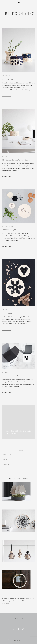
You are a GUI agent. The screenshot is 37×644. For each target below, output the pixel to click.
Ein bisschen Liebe (10, 313)
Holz (6, 76)
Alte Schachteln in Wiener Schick (16, 160)
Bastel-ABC (7, 455)
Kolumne (6, 462)
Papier (7, 372)
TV (9, 76)
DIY (3, 76)
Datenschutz (18, 641)
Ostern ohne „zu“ (9, 230)
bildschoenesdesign (19, 23)
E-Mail (7, 603)
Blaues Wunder (8, 79)
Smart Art (7, 464)
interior (6, 460)
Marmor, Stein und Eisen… (13, 376)
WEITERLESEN (7, 96)
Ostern (11, 226)
